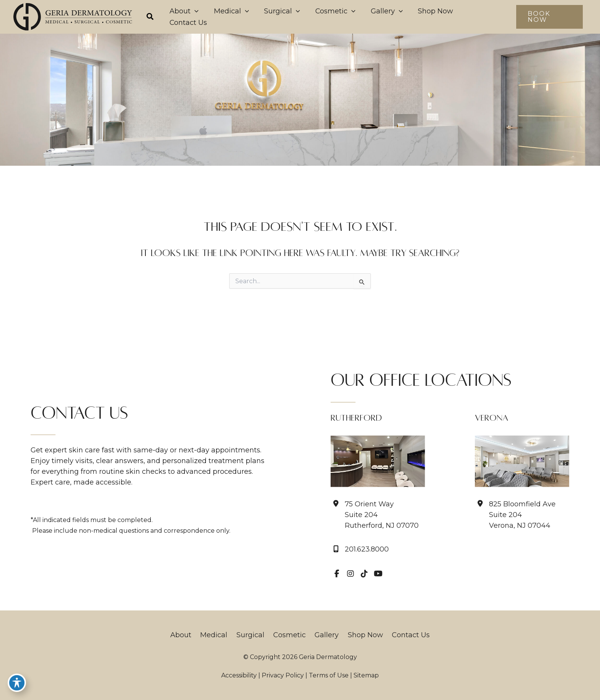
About (187, 635)
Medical (218, 635)
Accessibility (239, 675)
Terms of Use (329, 675)
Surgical (252, 635)
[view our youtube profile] (378, 574)
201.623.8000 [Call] (367, 549)
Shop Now (361, 635)
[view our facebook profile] (337, 574)
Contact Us (405, 635)
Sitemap (366, 675)
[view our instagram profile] (351, 574)
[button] (197, 18)
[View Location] (375, 515)
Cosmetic (289, 635)
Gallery (325, 635)
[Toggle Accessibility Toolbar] (17, 683)
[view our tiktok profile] (364, 574)
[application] (237, 17)
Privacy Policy (283, 675)
